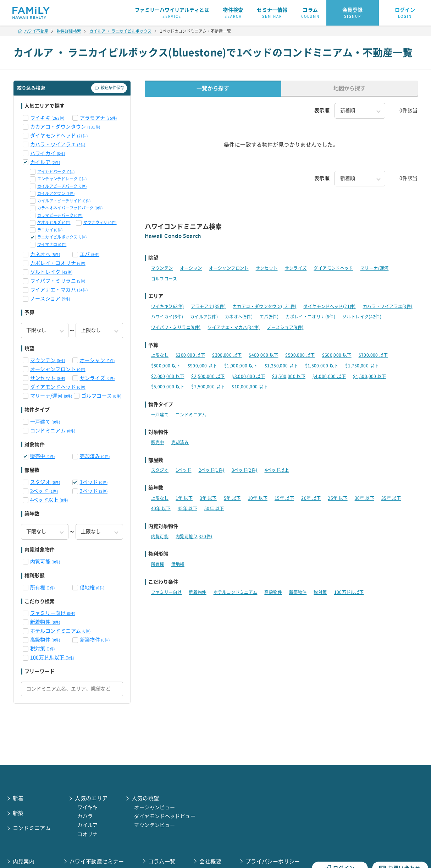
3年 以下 (208, 498)
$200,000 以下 (190, 355)
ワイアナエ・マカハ (59, 290)
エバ (90, 254)
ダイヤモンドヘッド (59, 136)
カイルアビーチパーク (62, 186)
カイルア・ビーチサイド (64, 201)
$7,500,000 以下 (208, 387)
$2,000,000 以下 (168, 376)
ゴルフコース (101, 396)
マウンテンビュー (154, 825)
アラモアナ (98, 118)
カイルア (45, 162)
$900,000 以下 (202, 366)
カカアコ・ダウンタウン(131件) (264, 306)
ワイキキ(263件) (168, 306)
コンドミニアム (53, 431)
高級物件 (45, 640)
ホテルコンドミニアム (60, 631)
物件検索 (233, 13)
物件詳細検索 (69, 31)
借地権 (92, 588)
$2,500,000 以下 (208, 376)
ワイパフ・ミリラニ (58, 281)
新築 (18, 813)
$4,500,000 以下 (370, 376)
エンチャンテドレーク (62, 179)
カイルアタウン (56, 193)
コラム (310, 13)
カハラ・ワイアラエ (58, 144)
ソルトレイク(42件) (362, 317)
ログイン (405, 13)
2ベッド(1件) (212, 470)
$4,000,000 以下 (329, 376)
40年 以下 (161, 508)
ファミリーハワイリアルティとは (172, 13)
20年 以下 (311, 498)
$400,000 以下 (263, 355)
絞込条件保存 (109, 88)
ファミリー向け (53, 613)
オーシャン (97, 360)
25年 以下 (338, 498)
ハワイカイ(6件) (167, 317)
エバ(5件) (269, 317)
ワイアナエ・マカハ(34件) (234, 327)
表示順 (322, 110)
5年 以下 (232, 498)
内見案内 (24, 861)
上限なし (160, 355)
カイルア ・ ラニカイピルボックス (120, 31)
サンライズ (97, 378)
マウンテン (48, 360)
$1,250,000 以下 (281, 366)
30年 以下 (364, 498)
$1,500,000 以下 (322, 366)
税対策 (43, 649)
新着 (18, 798)
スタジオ (45, 482)
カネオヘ (45, 254)
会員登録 (353, 13)
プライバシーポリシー (273, 861)
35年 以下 (391, 498)
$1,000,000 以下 (241, 366)
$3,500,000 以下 (289, 376)
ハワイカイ (48, 153)
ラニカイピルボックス (62, 237)
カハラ (85, 816)
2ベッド (44, 491)
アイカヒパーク (56, 172)
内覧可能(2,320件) (194, 536)
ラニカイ (50, 230)
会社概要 (210, 861)
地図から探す (349, 88)
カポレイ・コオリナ (58, 263)
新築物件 (95, 640)
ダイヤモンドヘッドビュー (165, 816)
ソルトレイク (51, 272)
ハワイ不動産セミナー (97, 861)
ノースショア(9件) (285, 327)
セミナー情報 (272, 13)
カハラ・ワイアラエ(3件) (388, 306)
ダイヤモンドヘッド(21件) (329, 306)
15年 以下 (284, 498)
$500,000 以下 (300, 355)
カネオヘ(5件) (239, 317)
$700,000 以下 (373, 355)
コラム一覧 (162, 861)
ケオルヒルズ (54, 222)
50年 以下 (214, 508)
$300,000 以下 (227, 355)
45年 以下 (187, 508)
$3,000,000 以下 (248, 376)
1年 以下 (184, 498)
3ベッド (94, 491)
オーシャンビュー (154, 807)
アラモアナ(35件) (208, 306)
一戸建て (45, 422)
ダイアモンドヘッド (58, 387)
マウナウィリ (100, 222)
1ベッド (94, 482)
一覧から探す (213, 88)
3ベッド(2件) (245, 470)
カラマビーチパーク (60, 215)
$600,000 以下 (337, 355)
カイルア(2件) (204, 317)
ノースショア (50, 299)
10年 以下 (258, 498)
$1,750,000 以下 (362, 366)
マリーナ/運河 (51, 396)
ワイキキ (47, 118)
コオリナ (88, 834)
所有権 (43, 588)
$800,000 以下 (166, 366)
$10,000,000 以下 (250, 387)
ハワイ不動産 (33, 31)
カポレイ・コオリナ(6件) (310, 317)
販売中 (43, 456)
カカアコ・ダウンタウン (65, 127)
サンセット (48, 378)
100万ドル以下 (52, 657)
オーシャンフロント (58, 369)
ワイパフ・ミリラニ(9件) (176, 327)
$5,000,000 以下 (168, 387)
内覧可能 (45, 562)
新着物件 (45, 622)
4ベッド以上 (49, 500)
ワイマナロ (52, 244)
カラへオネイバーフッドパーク (70, 208)
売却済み (95, 456)
